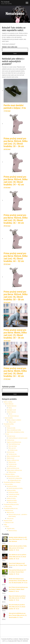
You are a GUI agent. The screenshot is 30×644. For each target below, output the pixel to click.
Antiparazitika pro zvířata (13, 476)
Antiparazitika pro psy (15, 480)
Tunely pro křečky (13, 496)
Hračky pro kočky (11, 428)
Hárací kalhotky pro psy (14, 444)
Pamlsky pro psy (12, 454)
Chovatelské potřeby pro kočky (11, 504)
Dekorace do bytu (8, 521)
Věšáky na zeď (12, 422)
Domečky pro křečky (12, 486)
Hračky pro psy (10, 440)
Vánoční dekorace (14, 416)
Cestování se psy (11, 436)
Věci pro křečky (9, 484)
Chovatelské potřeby (9, 424)
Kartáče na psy (14, 450)
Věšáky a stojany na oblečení (14, 420)
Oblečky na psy (11, 458)
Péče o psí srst (12, 448)
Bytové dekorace (9, 404)
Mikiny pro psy (10, 512)
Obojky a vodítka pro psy (13, 460)
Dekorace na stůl (9, 522)
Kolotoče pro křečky (13, 492)
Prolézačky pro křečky (14, 494)
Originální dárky (11, 529)
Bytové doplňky (9, 418)
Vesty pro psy (10, 518)
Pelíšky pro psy (12, 472)
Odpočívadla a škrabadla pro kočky (15, 432)
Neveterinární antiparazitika (15, 478)
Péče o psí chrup (13, 446)
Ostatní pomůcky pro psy (13, 468)
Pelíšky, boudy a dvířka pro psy (14, 470)
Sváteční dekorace (11, 412)
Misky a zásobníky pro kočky (14, 430)
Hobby (5, 525)
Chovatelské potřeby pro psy (11, 508)
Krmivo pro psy (11, 452)
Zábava (7, 527)
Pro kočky (8, 426)
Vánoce (10, 414)
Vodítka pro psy (12, 466)
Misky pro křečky (13, 502)
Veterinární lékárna (10, 474)
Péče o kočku (8, 506)
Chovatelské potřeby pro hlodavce (12, 482)
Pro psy (7, 434)
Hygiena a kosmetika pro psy (14, 442)
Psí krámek (5, 2)
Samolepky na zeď (11, 410)
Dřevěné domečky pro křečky (15, 488)
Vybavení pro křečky (12, 500)
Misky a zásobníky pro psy (13, 456)
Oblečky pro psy (9, 510)
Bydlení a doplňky (8, 402)
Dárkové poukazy (13, 531)
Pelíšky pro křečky (11, 498)
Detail (9, 111)
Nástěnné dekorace (12, 406)
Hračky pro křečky (11, 490)
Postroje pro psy (12, 464)
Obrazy (10, 408)
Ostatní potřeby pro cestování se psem (18, 438)
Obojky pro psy (12, 462)
